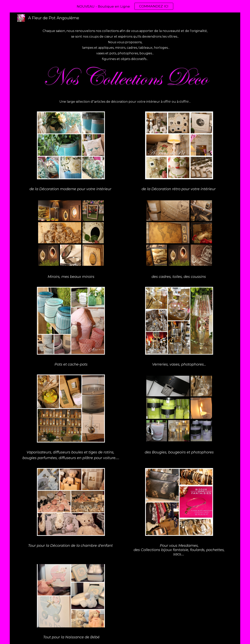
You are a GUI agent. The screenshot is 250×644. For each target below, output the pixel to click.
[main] (125, 45)
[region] (125, 6)
